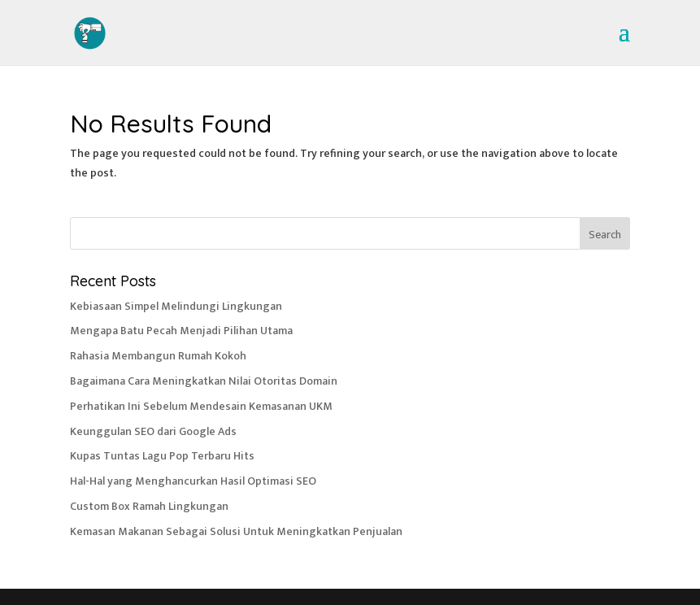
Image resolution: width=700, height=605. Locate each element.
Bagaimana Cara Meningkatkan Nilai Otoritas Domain (204, 381)
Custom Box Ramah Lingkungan (149, 506)
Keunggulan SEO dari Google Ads (153, 431)
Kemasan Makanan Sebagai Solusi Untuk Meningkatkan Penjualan (236, 531)
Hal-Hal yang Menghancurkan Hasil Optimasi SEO (193, 481)
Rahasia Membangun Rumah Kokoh (158, 356)
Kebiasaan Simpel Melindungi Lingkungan (176, 306)
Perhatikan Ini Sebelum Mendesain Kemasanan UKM (201, 406)
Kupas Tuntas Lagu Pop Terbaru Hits (162, 456)
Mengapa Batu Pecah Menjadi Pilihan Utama (181, 331)
